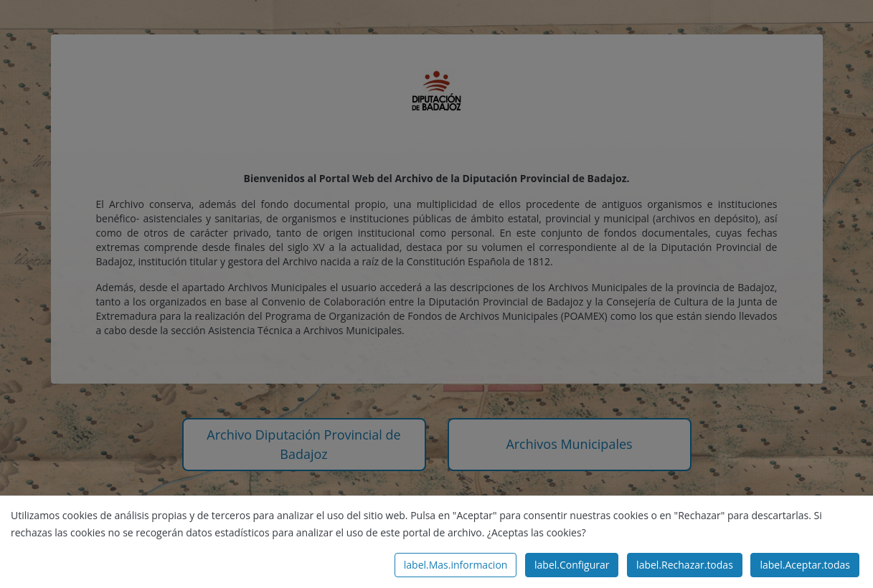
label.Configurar (572, 565)
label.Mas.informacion (456, 565)
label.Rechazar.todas (685, 565)
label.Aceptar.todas (805, 565)
